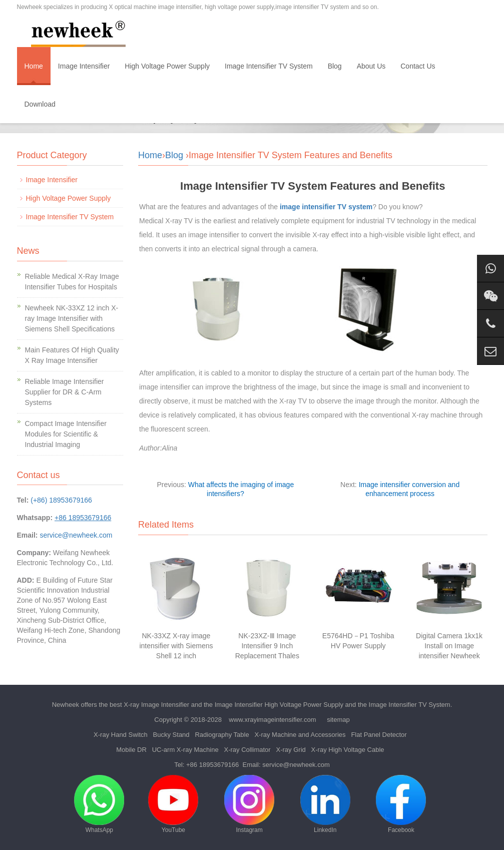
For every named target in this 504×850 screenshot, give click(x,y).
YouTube (173, 804)
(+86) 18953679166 (61, 500)
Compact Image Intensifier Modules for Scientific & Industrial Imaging (66, 434)
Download (40, 104)
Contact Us (418, 66)
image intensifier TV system (326, 207)
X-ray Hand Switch (121, 735)
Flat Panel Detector (379, 735)
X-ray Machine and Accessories (300, 735)
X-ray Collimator (247, 750)
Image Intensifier (84, 66)
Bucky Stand (171, 735)
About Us (371, 66)
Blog (335, 66)
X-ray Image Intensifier (156, 705)
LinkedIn (325, 804)
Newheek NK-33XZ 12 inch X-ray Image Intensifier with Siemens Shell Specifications (72, 318)
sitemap (338, 720)
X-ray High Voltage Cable (348, 750)
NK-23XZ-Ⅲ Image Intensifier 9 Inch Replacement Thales (267, 646)
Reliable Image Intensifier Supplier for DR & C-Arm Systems (65, 392)
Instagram (249, 804)
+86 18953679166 (212, 765)
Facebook (401, 804)
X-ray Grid (291, 750)
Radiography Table (222, 735)
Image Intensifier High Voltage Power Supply (279, 705)
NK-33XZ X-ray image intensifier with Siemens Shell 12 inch (176, 646)
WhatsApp (99, 804)
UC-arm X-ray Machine (185, 750)
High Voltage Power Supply (167, 66)
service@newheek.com (76, 535)
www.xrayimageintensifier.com (272, 720)
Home (34, 66)
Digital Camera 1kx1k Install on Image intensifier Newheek (449, 646)
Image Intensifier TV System (269, 66)
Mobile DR (131, 750)
